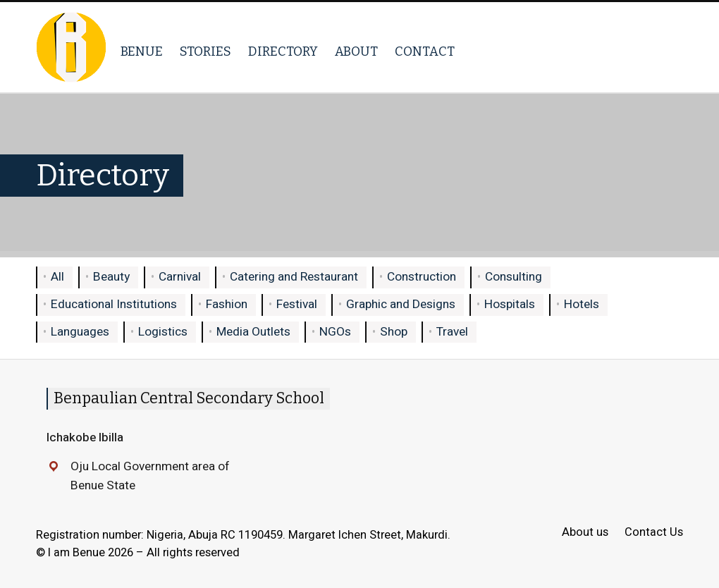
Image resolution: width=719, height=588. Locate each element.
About (356, 51)
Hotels (582, 304)
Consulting (514, 277)
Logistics (163, 332)
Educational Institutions (114, 304)
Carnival (180, 277)
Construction (422, 277)
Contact (425, 51)
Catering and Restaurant (294, 277)
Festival (297, 304)
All (57, 277)
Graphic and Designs (401, 304)
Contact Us (654, 533)
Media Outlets (253, 332)
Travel (452, 332)
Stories (205, 51)
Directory (283, 51)
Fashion (227, 304)
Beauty (111, 277)
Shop (394, 332)
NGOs (335, 332)
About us (585, 533)
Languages (80, 332)
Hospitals (510, 304)
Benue (142, 51)
